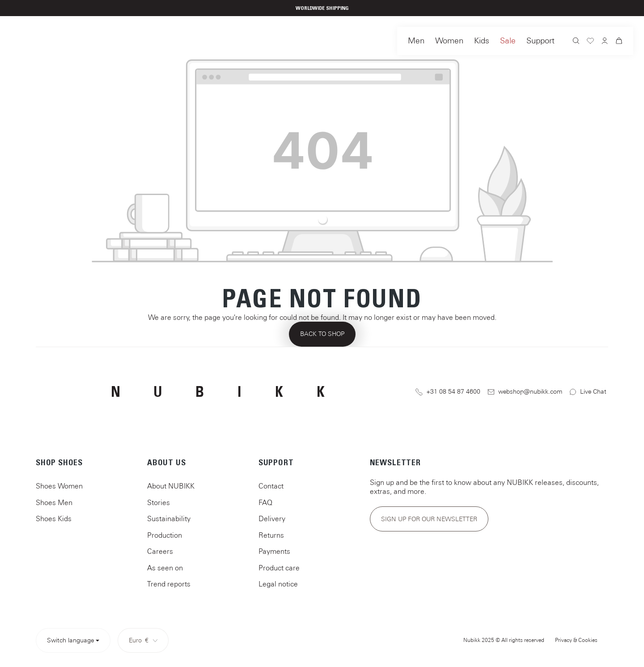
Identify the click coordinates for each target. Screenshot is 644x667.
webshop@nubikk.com (525, 392)
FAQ (265, 502)
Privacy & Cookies (576, 640)
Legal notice (278, 584)
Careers (160, 551)
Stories (159, 502)
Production (165, 535)
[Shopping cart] (619, 42)
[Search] (576, 42)
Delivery (272, 518)
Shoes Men (54, 502)
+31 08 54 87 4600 (448, 392)
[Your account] (605, 42)
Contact (271, 486)
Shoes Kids (54, 518)
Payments (274, 551)
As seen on (165, 568)
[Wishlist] (590, 42)
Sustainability (169, 518)
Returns (271, 535)
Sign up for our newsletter (429, 519)
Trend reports (169, 584)
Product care (279, 568)
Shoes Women (59, 486)
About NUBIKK (171, 486)
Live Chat (588, 392)
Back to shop (322, 334)
